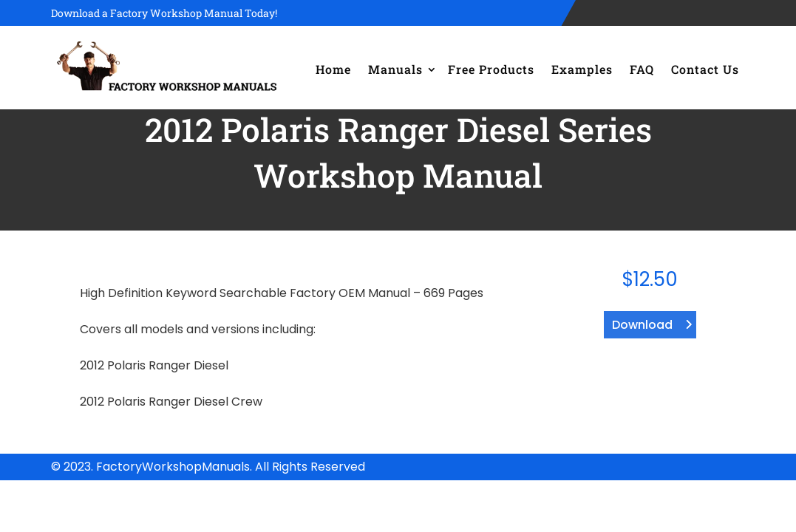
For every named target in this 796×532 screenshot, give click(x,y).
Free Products (491, 69)
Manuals (395, 69)
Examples (582, 69)
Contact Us (705, 69)
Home (333, 69)
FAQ (642, 69)
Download (642, 325)
